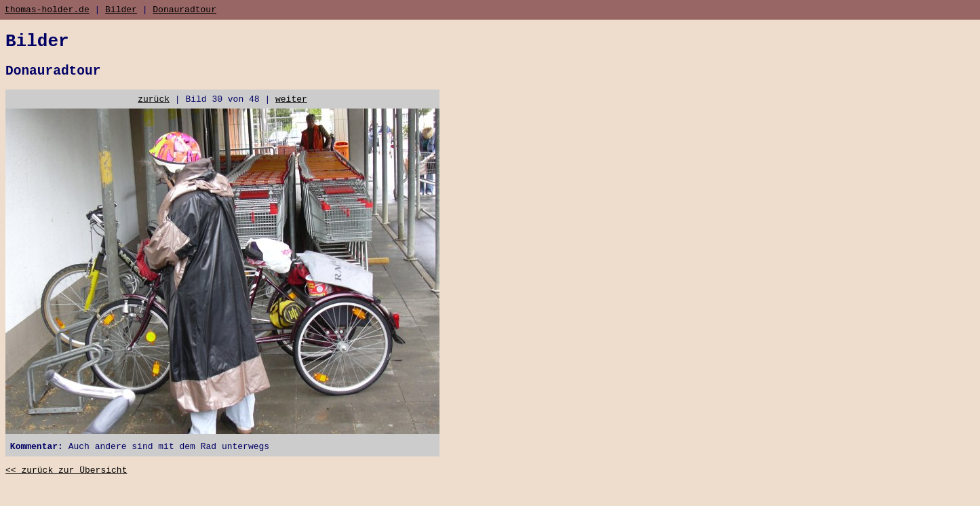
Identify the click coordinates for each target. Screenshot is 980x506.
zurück (154, 110)
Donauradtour (184, 11)
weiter (291, 110)
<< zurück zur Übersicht (66, 486)
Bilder (121, 11)
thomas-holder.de (47, 11)
